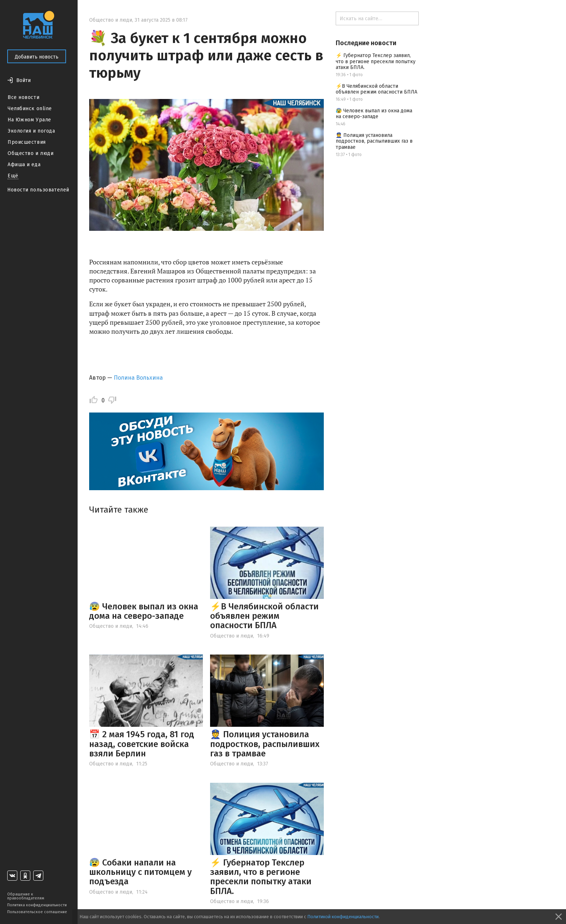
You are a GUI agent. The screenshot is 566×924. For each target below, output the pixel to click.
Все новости (23, 97)
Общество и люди (31, 153)
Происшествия (27, 142)
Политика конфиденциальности (37, 905)
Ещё (13, 176)
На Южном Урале (29, 120)
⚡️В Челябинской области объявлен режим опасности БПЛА (264, 616)
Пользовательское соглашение (37, 912)
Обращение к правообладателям (26, 896)
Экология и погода (31, 131)
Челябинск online (30, 109)
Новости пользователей (38, 190)
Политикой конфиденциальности (343, 917)
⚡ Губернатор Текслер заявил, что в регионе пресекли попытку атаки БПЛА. (261, 877)
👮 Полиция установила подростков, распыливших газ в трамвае (265, 744)
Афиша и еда (24, 165)
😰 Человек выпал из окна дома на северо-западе (144, 611)
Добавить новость (37, 57)
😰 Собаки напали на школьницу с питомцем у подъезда (140, 872)
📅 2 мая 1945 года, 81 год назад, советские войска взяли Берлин (142, 744)
